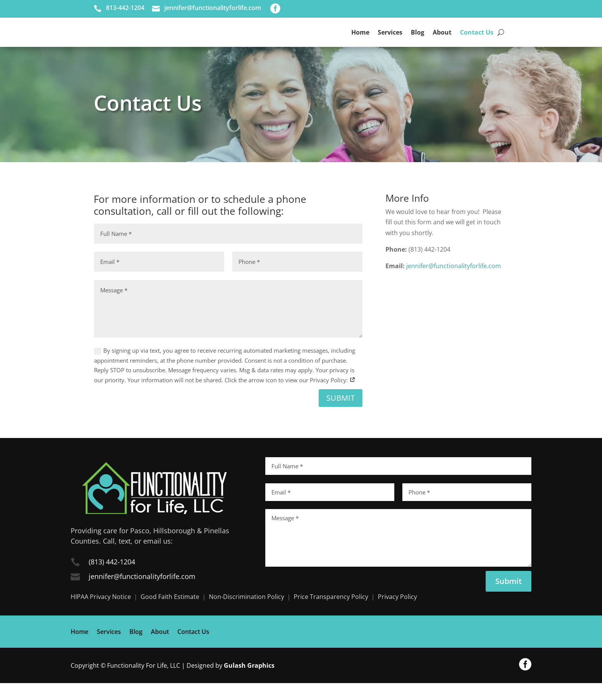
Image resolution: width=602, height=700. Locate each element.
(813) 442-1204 (112, 579)
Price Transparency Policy (331, 614)
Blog (418, 41)
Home (360, 41)
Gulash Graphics (249, 682)
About (442, 41)
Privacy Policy (397, 614)
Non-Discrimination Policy (246, 614)
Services (390, 41)
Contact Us (477, 41)
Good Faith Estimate (170, 614)
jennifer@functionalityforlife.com (454, 283)
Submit (341, 415)
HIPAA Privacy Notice (101, 614)
